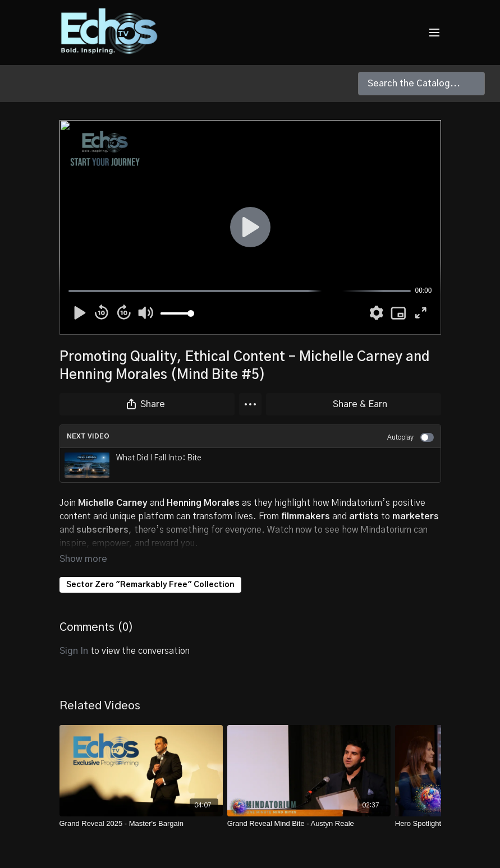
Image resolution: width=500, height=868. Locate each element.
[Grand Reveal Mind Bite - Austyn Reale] (309, 808)
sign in (74, 635)
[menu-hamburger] (434, 33)
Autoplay (410, 437)
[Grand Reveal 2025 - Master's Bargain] (141, 808)
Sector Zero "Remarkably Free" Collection (150, 569)
